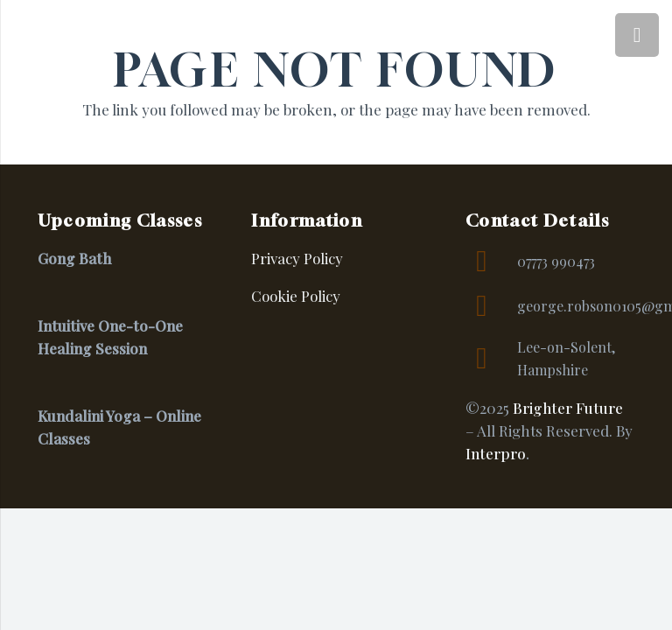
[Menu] (637, 35)
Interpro (496, 453)
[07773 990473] (491, 262)
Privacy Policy (297, 258)
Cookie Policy (296, 296)
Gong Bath (74, 258)
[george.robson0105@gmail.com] (491, 306)
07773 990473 (556, 261)
